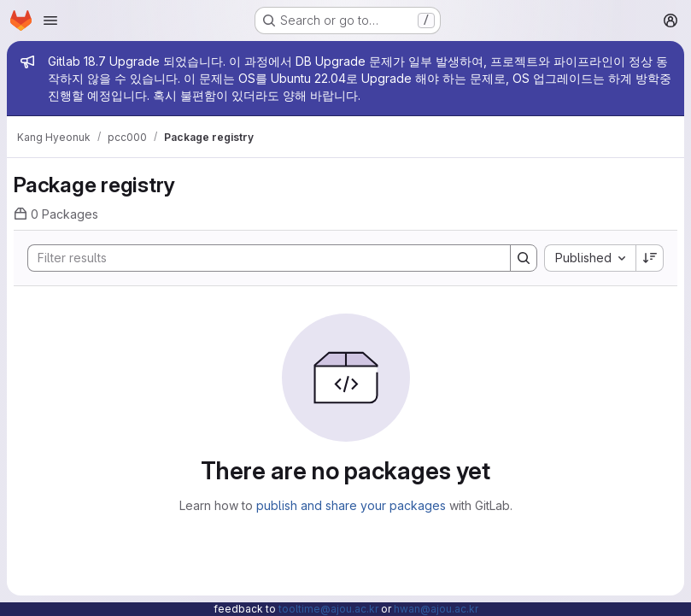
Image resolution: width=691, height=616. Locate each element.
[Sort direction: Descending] (650, 258)
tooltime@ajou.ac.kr (328, 609)
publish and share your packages (351, 505)
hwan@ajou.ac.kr (436, 609)
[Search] (261, 258)
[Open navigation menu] (50, 21)
